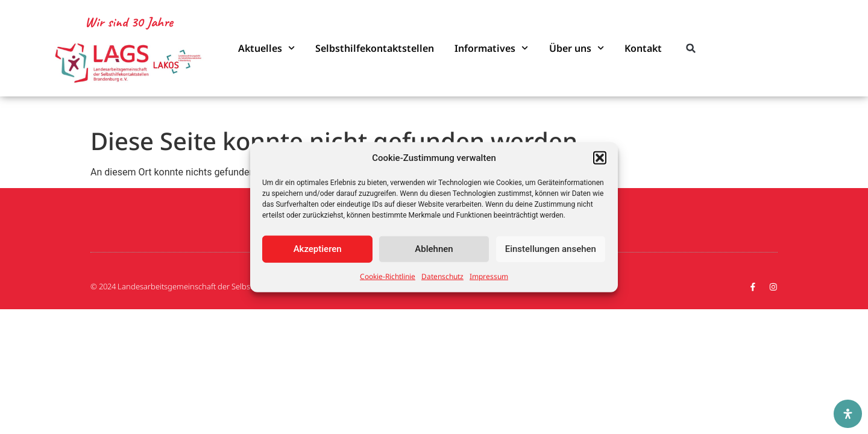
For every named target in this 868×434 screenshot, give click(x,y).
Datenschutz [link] (442, 276)
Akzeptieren (318, 249)
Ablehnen (434, 249)
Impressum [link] (489, 276)
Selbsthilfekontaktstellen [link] (375, 48)
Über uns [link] (577, 48)
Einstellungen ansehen (551, 249)
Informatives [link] (491, 48)
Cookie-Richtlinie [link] (388, 276)
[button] (600, 158)
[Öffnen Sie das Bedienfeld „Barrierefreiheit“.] (848, 414)
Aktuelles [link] (266, 48)
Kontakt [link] (643, 48)
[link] (129, 63)
